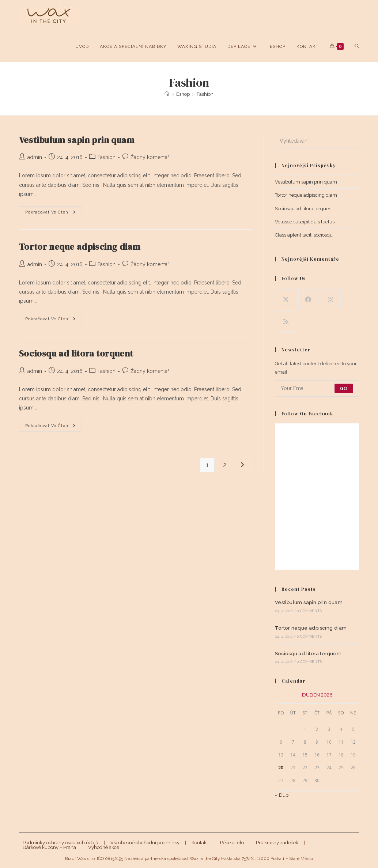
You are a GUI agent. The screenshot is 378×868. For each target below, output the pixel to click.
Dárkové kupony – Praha (49, 847)
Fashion (205, 94)
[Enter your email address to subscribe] (317, 388)
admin (35, 157)
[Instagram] (331, 299)
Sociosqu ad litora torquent (76, 353)
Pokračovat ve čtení (54, 214)
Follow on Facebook (307, 414)
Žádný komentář (150, 157)
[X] (286, 299)
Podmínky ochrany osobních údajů (61, 843)
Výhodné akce (104, 847)
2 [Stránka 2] (225, 465)
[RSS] (286, 322)
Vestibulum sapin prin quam (77, 140)
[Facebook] (308, 299)
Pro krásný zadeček (277, 843)
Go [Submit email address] (344, 388)
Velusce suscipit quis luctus (305, 222)
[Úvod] (167, 94)
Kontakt (200, 843)
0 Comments (309, 611)
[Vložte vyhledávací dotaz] (317, 141)
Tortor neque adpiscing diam (80, 247)
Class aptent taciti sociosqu (304, 235)
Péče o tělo (232, 843)
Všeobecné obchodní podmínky (145, 843)
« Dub (282, 795)
